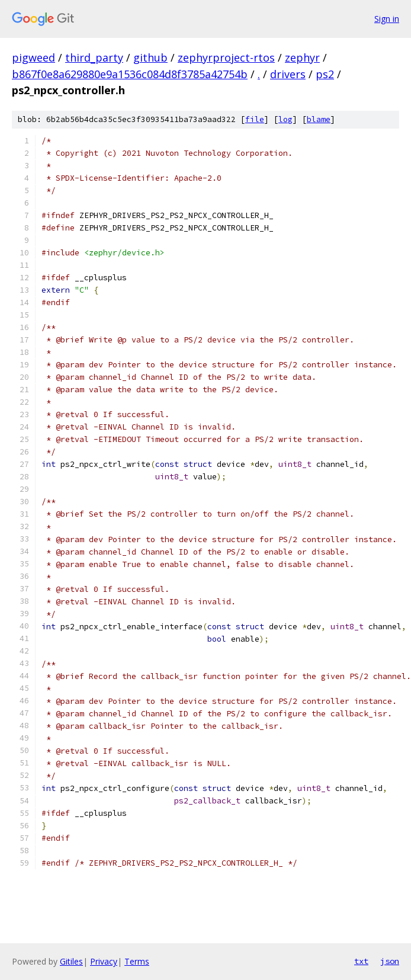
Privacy (104, 961)
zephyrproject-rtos (226, 57)
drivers (288, 74)
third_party (94, 57)
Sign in (387, 19)
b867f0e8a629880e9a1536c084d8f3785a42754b (130, 74)
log (285, 119)
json (390, 961)
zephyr (302, 57)
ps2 (325, 74)
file (255, 119)
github (150, 57)
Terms (137, 961)
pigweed (33, 57)
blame (319, 119)
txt (361, 961)
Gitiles (71, 961)
